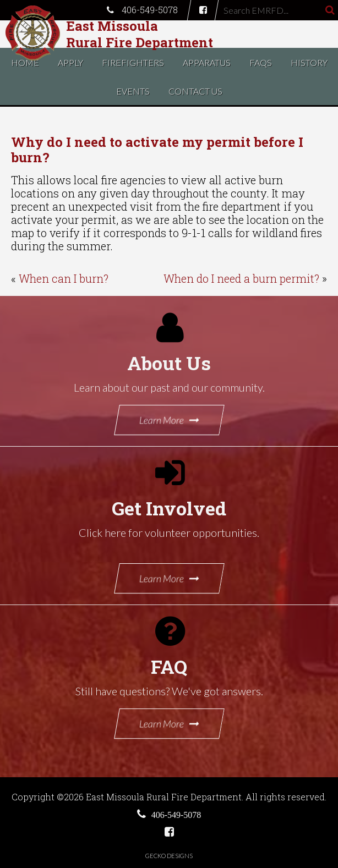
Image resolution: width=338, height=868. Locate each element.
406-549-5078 (142, 10)
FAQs (261, 62)
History (309, 62)
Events (133, 91)
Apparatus (207, 62)
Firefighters (133, 62)
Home (25, 62)
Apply (70, 62)
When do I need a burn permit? (241, 278)
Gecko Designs (169, 856)
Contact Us (195, 91)
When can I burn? (64, 278)
